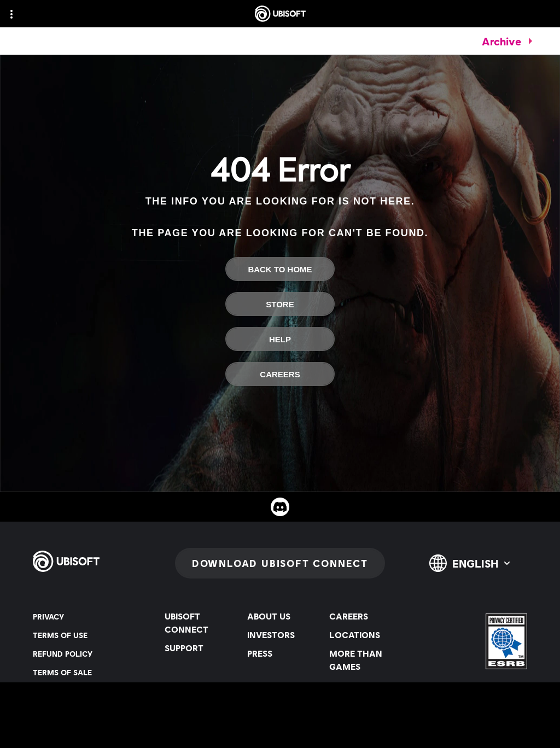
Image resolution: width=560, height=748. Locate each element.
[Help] (280, 339)
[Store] (280, 304)
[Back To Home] (280, 269)
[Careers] (280, 374)
